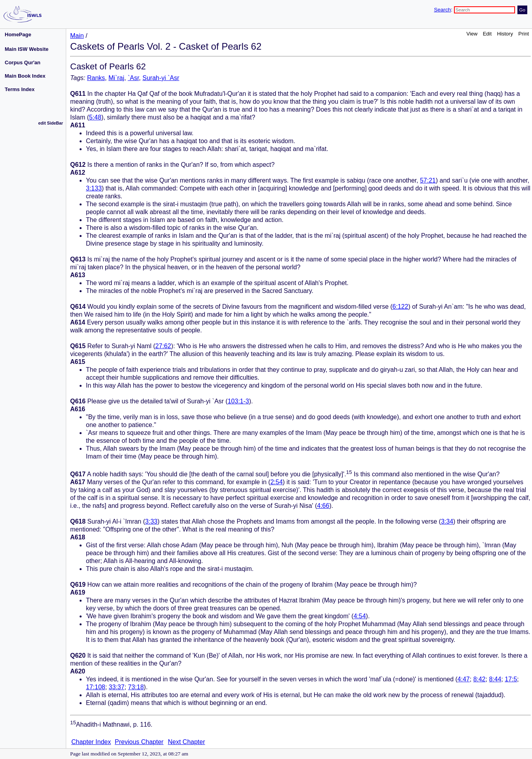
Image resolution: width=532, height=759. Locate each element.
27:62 (163, 346)
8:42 (479, 679)
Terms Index (20, 89)
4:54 (360, 616)
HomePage (18, 34)
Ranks (96, 78)
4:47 (464, 679)
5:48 (95, 117)
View (472, 34)
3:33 (151, 521)
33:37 (117, 687)
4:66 (323, 506)
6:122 (400, 307)
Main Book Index (25, 76)
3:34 (447, 521)
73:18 (136, 687)
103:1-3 (238, 401)
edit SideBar (51, 123)
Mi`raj (116, 78)
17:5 (511, 679)
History (505, 34)
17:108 (96, 687)
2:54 (276, 482)
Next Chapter (186, 742)
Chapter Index (91, 742)
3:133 (94, 188)
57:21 (428, 180)
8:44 (495, 679)
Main (77, 36)
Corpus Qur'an (23, 62)
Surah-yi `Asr (161, 78)
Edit (487, 34)
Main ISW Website (27, 49)
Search (442, 10)
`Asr (133, 78)
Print (524, 34)
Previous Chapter (139, 742)
